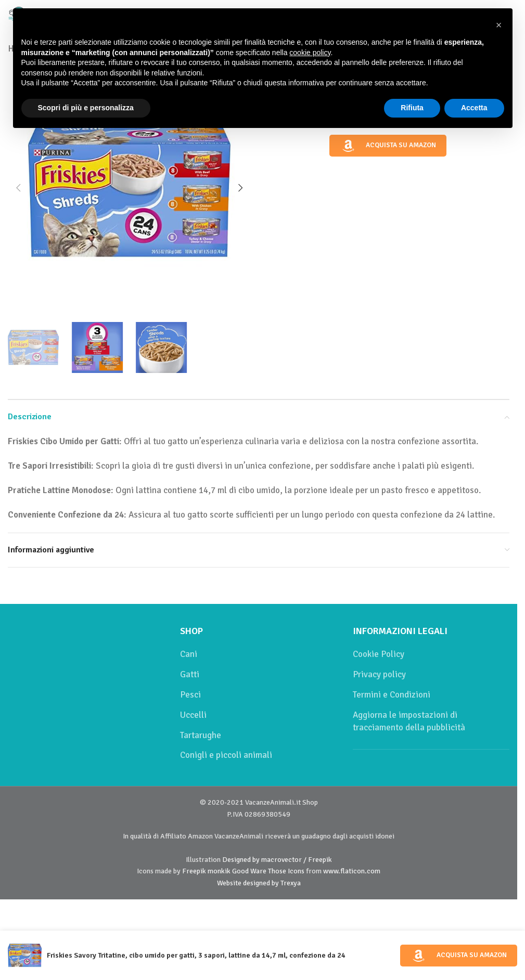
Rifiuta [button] (412, 108)
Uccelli (193, 715)
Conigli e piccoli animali (226, 755)
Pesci (190, 695)
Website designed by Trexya (259, 883)
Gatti (190, 674)
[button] (18, 188)
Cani (189, 654)
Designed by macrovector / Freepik (277, 860)
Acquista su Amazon (388, 146)
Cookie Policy (379, 654)
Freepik (194, 871)
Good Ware (249, 871)
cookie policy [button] (310, 53)
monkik (219, 871)
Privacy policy (379, 674)
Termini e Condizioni (392, 695)
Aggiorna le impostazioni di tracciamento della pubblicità (409, 721)
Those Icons (286, 871)
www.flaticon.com (352, 871)
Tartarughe (201, 735)
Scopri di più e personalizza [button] (86, 108)
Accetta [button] (474, 108)
